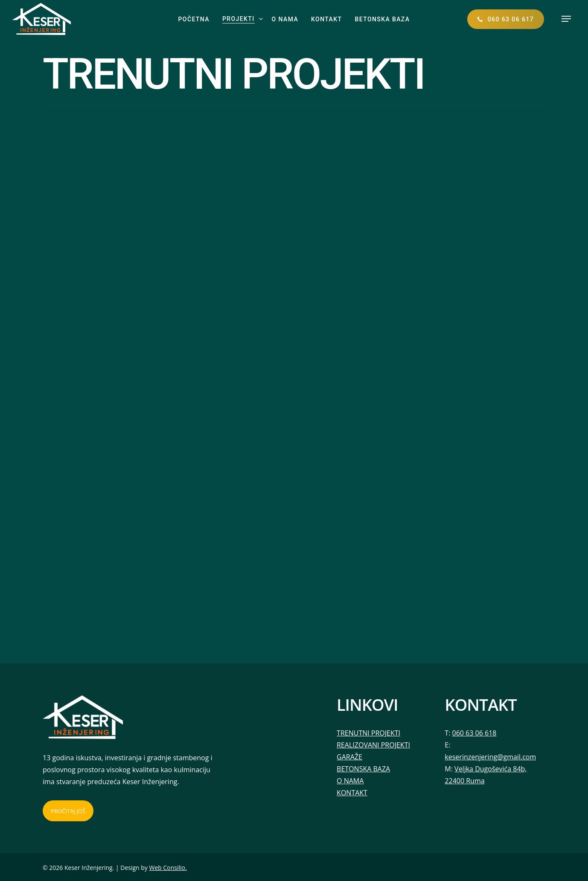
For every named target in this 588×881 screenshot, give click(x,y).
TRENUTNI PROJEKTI (368, 733)
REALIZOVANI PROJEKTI (373, 745)
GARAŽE (349, 757)
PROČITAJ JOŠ (68, 811)
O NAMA (350, 781)
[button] (566, 19)
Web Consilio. (168, 868)
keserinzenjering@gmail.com (490, 757)
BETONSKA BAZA (363, 769)
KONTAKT (352, 793)
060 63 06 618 (474, 733)
